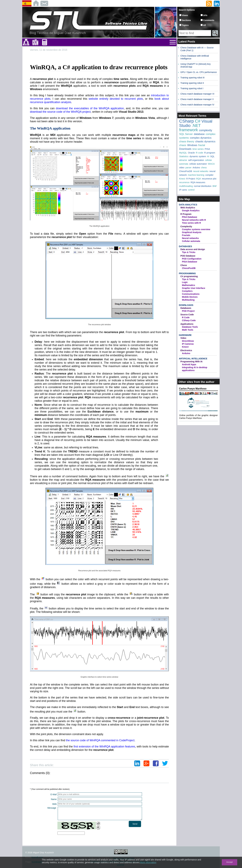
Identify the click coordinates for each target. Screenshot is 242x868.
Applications (187, 324)
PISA (207, 149)
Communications (191, 294)
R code (200, 153)
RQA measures (198, 182)
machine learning (196, 175)
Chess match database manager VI (197, 94)
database (199, 134)
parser (188, 168)
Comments (209, 20)
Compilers (187, 291)
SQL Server (186, 134)
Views (185, 15)
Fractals (186, 235)
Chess (184, 265)
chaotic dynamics (205, 141)
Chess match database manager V (197, 99)
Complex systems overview (196, 229)
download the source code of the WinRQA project (60, 112)
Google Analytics (191, 211)
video (182, 168)
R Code (186, 317)
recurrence (184, 182)
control (191, 190)
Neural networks (190, 238)
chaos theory (187, 141)
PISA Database (190, 217)
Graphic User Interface (194, 288)
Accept (229, 862)
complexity (205, 130)
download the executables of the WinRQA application (90, 108)
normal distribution (203, 186)
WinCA (211, 164)
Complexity (186, 226)
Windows (192, 145)
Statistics (184, 156)
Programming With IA (191, 362)
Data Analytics (188, 205)
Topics (185, 25)
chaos (183, 145)
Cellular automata (191, 241)
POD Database (188, 256)
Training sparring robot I (192, 88)
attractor (183, 160)
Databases (185, 246)
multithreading (186, 186)
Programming (187, 273)
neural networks (201, 171)
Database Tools (190, 327)
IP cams (183, 190)
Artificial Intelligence (193, 359)
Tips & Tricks (189, 252)
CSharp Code (189, 320)
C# (198, 121)
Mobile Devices (190, 297)
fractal (202, 145)
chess (204, 168)
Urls (205, 15)
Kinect (182, 179)
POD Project (188, 311)
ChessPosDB (186, 171)
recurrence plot (209, 179)
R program (210, 153)
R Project (191, 179)
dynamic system (198, 156)
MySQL (183, 153)
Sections (186, 20)
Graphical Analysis (192, 232)
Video (183, 338)
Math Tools (188, 330)
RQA (198, 179)
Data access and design (193, 249)
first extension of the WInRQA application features (104, 747)
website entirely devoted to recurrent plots (116, 99)
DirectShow (188, 341)
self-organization (196, 160)
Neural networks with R (194, 220)
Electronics (186, 350)
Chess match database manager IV (197, 105)
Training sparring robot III (192, 78)
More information (148, 862)
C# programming (189, 276)
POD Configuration (192, 259)
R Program (186, 214)
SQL (212, 156)
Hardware (185, 335)
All (204, 25)
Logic (185, 282)
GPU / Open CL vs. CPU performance (199, 72)
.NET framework (190, 128)
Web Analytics (188, 208)
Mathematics (189, 285)
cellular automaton (198, 164)
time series (198, 149)
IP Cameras (188, 344)
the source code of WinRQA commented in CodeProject (100, 740)
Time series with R (191, 223)
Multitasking (188, 300)
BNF (215, 186)
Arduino (196, 168)
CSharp (187, 121)
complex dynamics (201, 138)
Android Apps (189, 364)
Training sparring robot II (192, 83)
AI (208, 156)
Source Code (187, 315)
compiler (209, 175)
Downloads (185, 149)
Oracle (191, 153)
